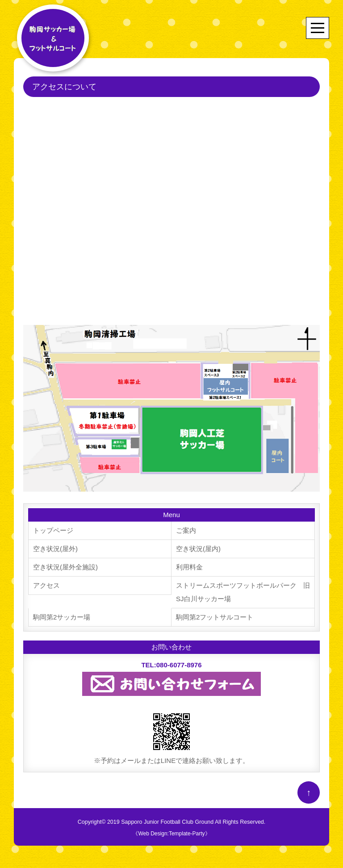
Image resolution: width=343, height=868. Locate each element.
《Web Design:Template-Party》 (171, 834)
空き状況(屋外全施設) (65, 567)
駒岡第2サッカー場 (62, 617)
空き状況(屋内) (198, 549)
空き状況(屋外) (55, 549)
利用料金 (189, 567)
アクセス (46, 585)
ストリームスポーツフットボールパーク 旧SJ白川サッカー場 (243, 592)
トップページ (53, 530)
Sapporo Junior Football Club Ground (167, 822)
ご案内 (186, 530)
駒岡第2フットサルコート (215, 617)
